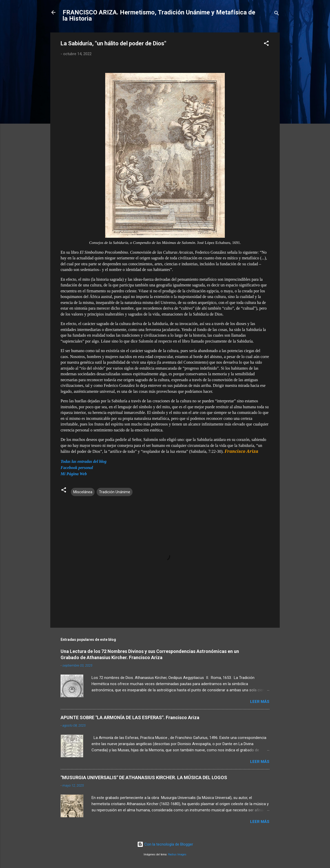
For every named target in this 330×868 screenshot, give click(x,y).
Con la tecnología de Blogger (165, 844)
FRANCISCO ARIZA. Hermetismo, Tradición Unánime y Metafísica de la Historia (159, 15)
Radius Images (177, 854)
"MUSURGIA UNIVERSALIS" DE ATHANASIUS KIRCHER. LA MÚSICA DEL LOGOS (144, 777)
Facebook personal (77, 468)
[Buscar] (277, 14)
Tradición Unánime (115, 492)
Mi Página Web (74, 474)
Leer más (260, 702)
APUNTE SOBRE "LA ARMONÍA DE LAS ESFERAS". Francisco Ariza (130, 717)
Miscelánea (83, 492)
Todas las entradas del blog (84, 461)
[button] (266, 44)
